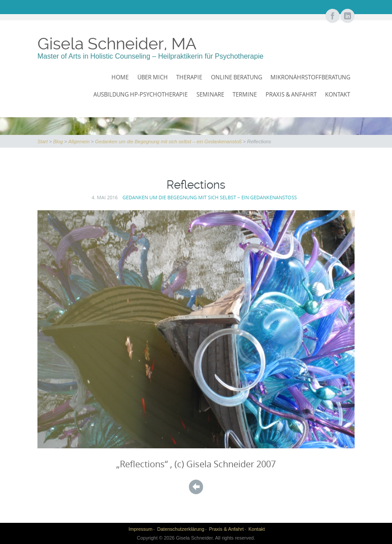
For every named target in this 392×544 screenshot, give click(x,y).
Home (120, 77)
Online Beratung (237, 77)
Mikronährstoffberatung (310, 77)
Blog (58, 142)
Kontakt (338, 94)
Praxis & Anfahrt (291, 94)
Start (43, 142)
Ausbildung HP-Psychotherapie (141, 94)
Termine (245, 94)
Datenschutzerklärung (181, 529)
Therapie (189, 77)
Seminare (210, 94)
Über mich (153, 77)
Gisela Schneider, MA (117, 44)
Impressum (141, 529)
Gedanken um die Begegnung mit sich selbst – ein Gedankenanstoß (168, 142)
